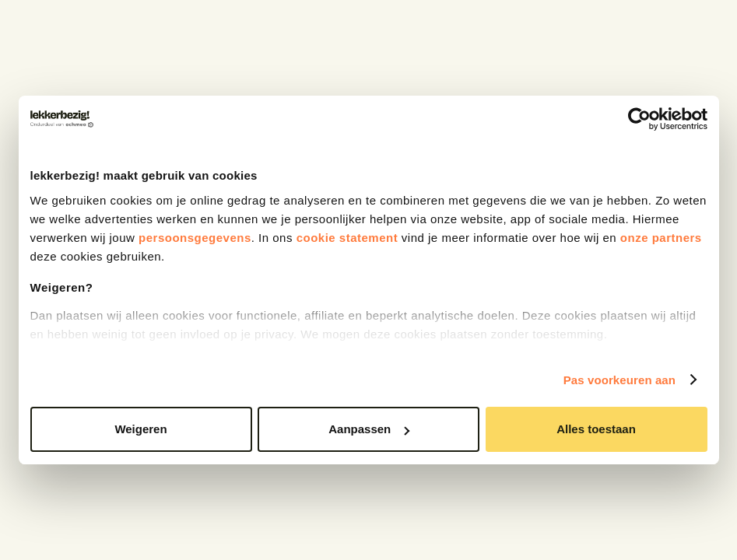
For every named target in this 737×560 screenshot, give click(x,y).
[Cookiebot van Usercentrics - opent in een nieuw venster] (639, 119)
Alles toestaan (596, 429)
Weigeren (140, 429)
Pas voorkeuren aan (619, 380)
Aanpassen (369, 429)
